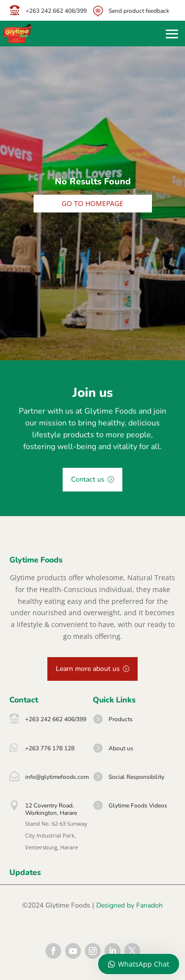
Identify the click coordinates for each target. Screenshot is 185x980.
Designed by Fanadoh (129, 905)
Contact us (88, 479)
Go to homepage (92, 203)
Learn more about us (88, 669)
